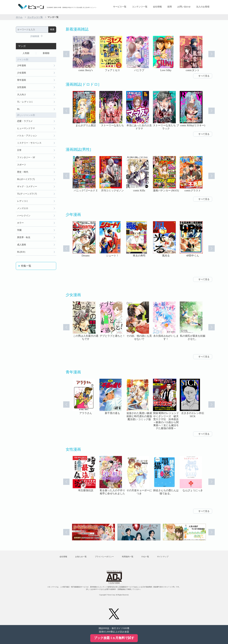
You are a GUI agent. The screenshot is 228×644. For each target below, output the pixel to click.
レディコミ (23, 201)
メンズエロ (23, 208)
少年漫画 (22, 65)
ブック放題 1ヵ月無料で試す (114, 638)
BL (19, 109)
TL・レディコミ (25, 102)
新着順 (46, 53)
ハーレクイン (24, 216)
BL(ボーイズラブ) (26, 179)
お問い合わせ (184, 7)
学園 (19, 230)
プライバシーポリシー (104, 557)
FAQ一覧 (145, 557)
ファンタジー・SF (26, 157)
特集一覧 (26, 266)
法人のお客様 (203, 7)
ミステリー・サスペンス (29, 143)
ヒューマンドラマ (26, 128)
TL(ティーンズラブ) (27, 194)
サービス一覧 (120, 7)
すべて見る (204, 76)
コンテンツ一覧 (140, 7)
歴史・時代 (23, 172)
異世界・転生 (24, 237)
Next (212, 54)
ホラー (20, 223)
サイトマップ (163, 557)
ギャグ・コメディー (27, 187)
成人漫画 (22, 245)
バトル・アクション (27, 136)
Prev (66, 54)
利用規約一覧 (128, 557)
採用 (170, 7)
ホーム (19, 17)
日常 (19, 150)
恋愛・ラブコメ (25, 121)
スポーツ (22, 165)
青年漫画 (22, 80)
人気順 (26, 53)
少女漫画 (22, 73)
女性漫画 (22, 87)
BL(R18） (22, 252)
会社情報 (157, 7)
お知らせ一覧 (81, 557)
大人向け (22, 95)
